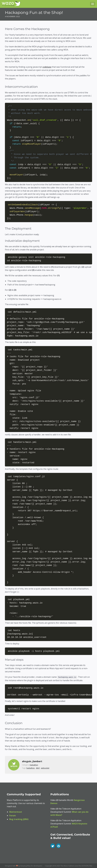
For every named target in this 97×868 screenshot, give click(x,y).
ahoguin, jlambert (32, 761)
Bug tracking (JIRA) (19, 819)
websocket (45, 768)
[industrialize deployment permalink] (3, 241)
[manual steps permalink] (3, 660)
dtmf (38, 768)
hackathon (31, 768)
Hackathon (34, 765)
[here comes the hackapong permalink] (3, 29)
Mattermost (16, 812)
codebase (47, 67)
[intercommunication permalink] (3, 87)
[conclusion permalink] (3, 723)
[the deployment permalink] (3, 228)
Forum (13, 815)
